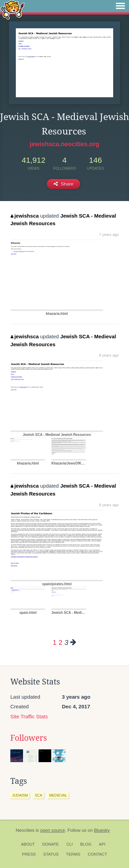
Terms (73, 854)
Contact (97, 854)
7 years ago (109, 235)
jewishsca (25, 216)
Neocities (25, 830)
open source (53, 830)
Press (29, 854)
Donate (51, 844)
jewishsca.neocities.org (64, 144)
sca (39, 795)
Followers (29, 738)
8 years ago (109, 355)
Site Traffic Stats (29, 716)
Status (51, 854)
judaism (20, 795)
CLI (69, 844)
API (102, 844)
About (28, 844)
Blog (86, 844)
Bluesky (102, 830)
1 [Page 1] (55, 642)
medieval (58, 795)
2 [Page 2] (60, 642)
